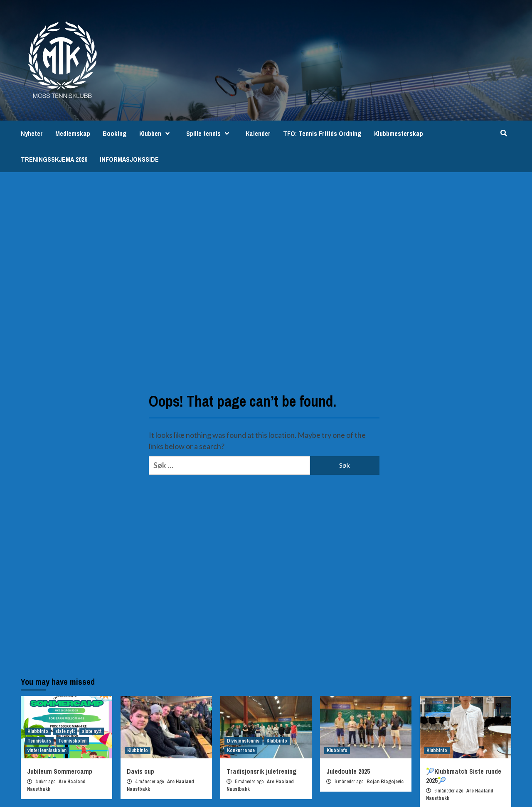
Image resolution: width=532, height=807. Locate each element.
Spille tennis (210, 133)
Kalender (258, 133)
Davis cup (140, 771)
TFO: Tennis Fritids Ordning (322, 133)
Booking (115, 133)
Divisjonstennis (243, 741)
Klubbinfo (38, 731)
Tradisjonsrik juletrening (262, 771)
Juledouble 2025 (348, 771)
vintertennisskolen (47, 750)
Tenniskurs (39, 741)
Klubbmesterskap (399, 133)
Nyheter (32, 133)
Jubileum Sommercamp (60, 771)
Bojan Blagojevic (385, 782)
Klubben (156, 133)
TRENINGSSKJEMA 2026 (54, 159)
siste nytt (65, 731)
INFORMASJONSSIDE (129, 159)
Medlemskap (73, 133)
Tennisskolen (72, 741)
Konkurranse (241, 750)
